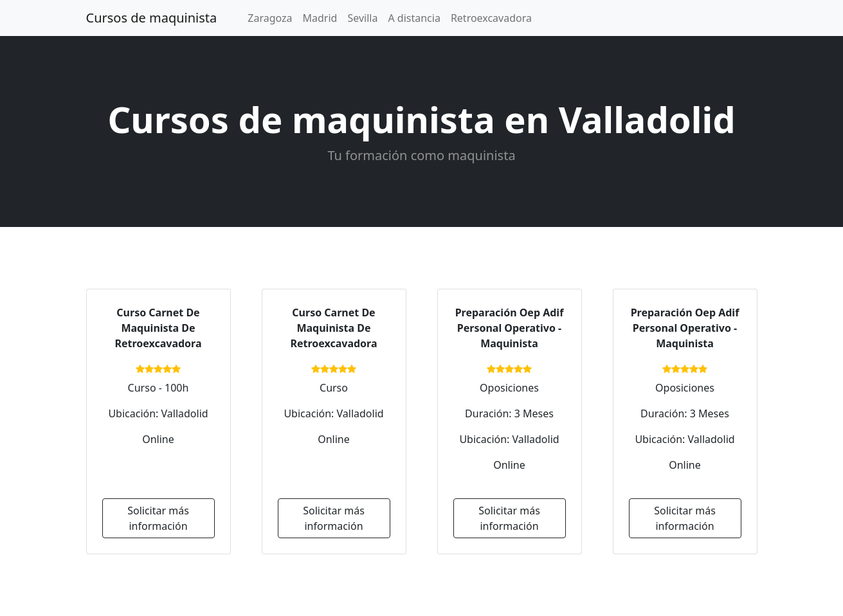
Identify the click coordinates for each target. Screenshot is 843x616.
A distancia (414, 18)
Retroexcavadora (491, 18)
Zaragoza (270, 18)
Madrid (320, 18)
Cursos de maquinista (152, 18)
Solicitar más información (158, 518)
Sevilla (362, 18)
